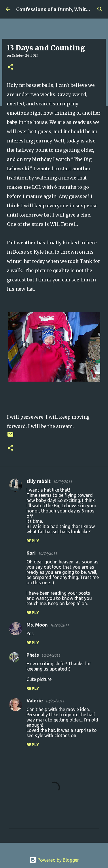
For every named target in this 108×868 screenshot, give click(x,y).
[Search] (100, 9)
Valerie (35, 701)
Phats (33, 655)
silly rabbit (39, 481)
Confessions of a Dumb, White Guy (58, 9)
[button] (10, 67)
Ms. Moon (37, 625)
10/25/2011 (55, 701)
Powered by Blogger (54, 860)
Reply (33, 541)
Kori (31, 553)
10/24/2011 (62, 481)
